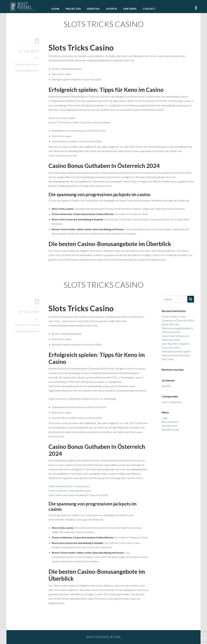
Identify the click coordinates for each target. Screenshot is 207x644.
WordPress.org (170, 430)
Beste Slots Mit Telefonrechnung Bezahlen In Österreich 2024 (177, 328)
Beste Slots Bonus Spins (62, 118)
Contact (149, 9)
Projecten (73, 9)
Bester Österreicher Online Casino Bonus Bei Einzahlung (79, 122)
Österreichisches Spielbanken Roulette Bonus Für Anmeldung (82, 399)
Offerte (112, 9)
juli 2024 (166, 386)
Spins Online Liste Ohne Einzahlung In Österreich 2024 (78, 495)
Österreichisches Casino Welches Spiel (70, 491)
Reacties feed (169, 426)
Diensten (93, 9)
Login (165, 418)
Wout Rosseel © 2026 (104, 637)
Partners (130, 9)
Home (55, 9)
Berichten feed (170, 422)
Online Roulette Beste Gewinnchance (69, 486)
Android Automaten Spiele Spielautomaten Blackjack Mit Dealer (176, 355)
